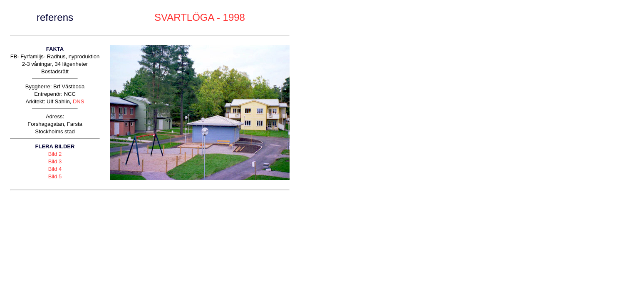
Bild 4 (55, 169)
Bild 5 (55, 176)
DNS (78, 101)
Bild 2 (55, 154)
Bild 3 (55, 161)
